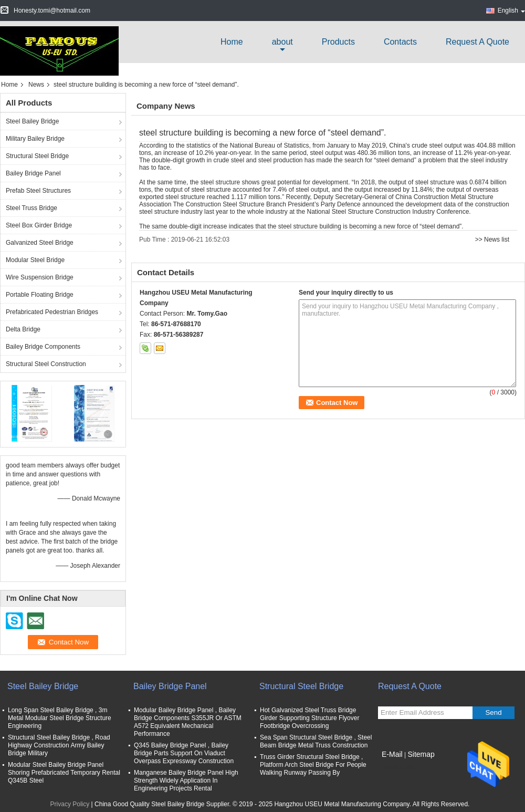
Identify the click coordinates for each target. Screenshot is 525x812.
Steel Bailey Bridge (32, 121)
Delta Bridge (23, 329)
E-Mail (392, 754)
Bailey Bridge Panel (33, 173)
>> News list (492, 240)
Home (232, 42)
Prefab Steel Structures (38, 191)
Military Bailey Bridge (35, 139)
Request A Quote (477, 42)
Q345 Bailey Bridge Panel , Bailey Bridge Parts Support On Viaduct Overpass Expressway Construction (184, 753)
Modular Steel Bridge (35, 260)
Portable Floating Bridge (40, 295)
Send (493, 712)
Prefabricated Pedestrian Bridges (52, 312)
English (511, 11)
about (282, 42)
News (36, 85)
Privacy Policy (70, 804)
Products (338, 42)
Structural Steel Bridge (37, 156)
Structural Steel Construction (46, 364)
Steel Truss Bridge (31, 208)
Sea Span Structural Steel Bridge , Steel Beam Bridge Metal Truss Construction (316, 741)
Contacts (400, 42)
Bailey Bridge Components (43, 347)
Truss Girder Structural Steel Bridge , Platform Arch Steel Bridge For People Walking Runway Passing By (313, 765)
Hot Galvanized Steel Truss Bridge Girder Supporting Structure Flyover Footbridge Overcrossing (309, 718)
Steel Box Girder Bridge (39, 225)
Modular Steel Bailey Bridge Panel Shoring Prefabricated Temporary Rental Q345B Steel (64, 773)
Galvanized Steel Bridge (40, 243)
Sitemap (421, 754)
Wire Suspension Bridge (40, 277)
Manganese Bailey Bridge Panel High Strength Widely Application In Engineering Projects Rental (186, 780)
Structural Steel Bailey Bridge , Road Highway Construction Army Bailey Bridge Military (59, 745)
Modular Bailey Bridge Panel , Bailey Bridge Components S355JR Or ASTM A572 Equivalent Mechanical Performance (188, 722)
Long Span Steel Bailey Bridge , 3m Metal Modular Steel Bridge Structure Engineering (60, 718)
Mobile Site (397, 767)
